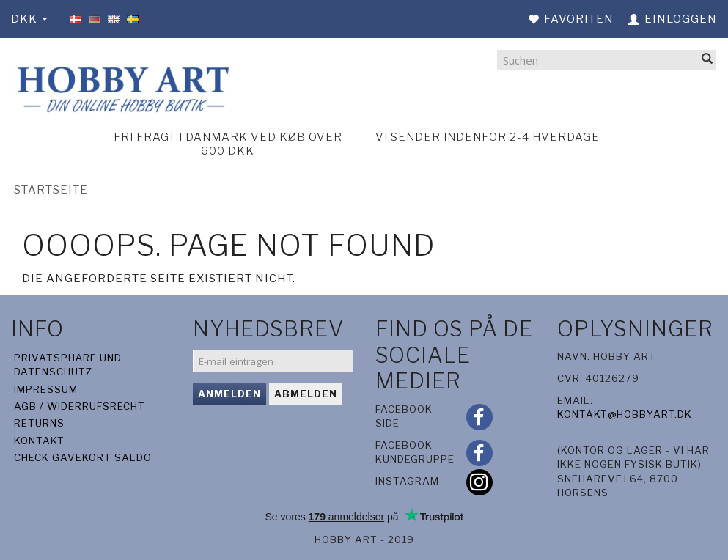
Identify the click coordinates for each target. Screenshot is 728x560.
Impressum (46, 389)
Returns (39, 423)
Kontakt (39, 441)
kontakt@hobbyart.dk (625, 414)
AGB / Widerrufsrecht (80, 406)
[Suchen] (707, 60)
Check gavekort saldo (83, 457)
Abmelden (306, 394)
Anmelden (229, 394)
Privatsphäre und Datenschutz (68, 365)
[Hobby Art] (121, 88)
